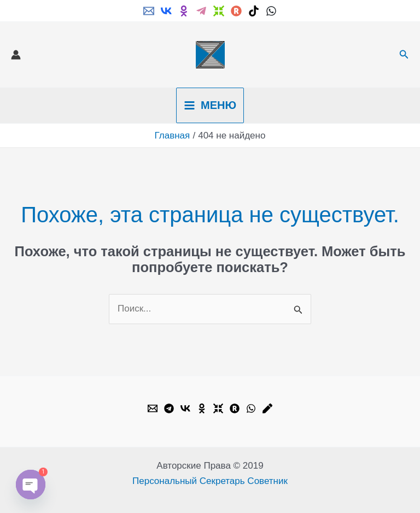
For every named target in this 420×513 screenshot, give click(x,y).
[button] (404, 55)
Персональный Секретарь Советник (210, 481)
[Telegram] (201, 11)
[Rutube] (236, 11)
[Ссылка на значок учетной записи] (16, 55)
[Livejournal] (267, 408)
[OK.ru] (202, 408)
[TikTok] (254, 11)
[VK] (166, 11)
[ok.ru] (184, 11)
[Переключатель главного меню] (210, 105)
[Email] (149, 11)
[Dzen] (219, 11)
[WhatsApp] (271, 11)
